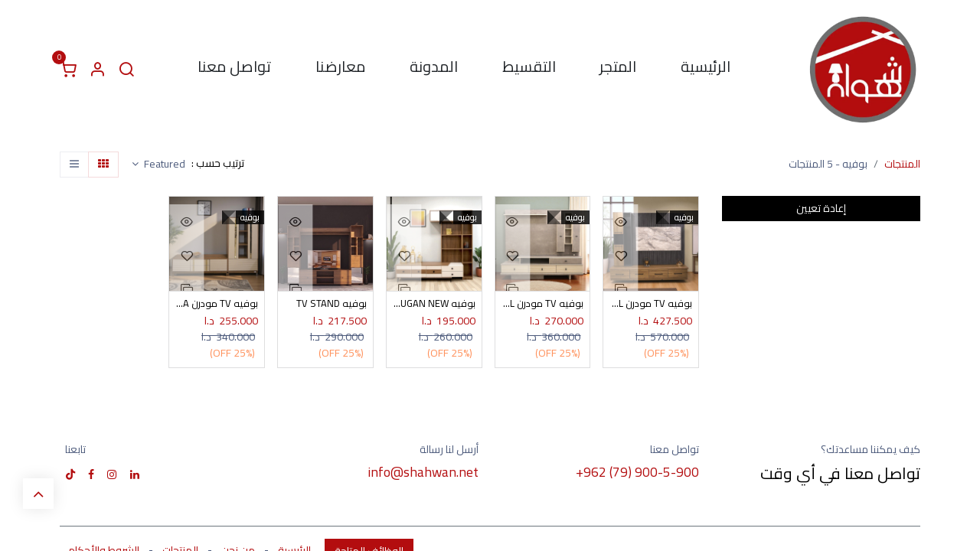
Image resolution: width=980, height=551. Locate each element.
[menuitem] (706, 70)
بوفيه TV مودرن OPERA (217, 304)
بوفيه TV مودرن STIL (543, 304)
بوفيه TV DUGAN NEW (434, 304)
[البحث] (126, 70)
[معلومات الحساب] (97, 70)
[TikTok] (70, 475)
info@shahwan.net (423, 473)
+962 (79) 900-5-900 (637, 473)
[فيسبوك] (91, 475)
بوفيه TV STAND (331, 304)
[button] (158, 165)
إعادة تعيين (821, 208)
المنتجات (902, 164)
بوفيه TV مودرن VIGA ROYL (651, 304)
